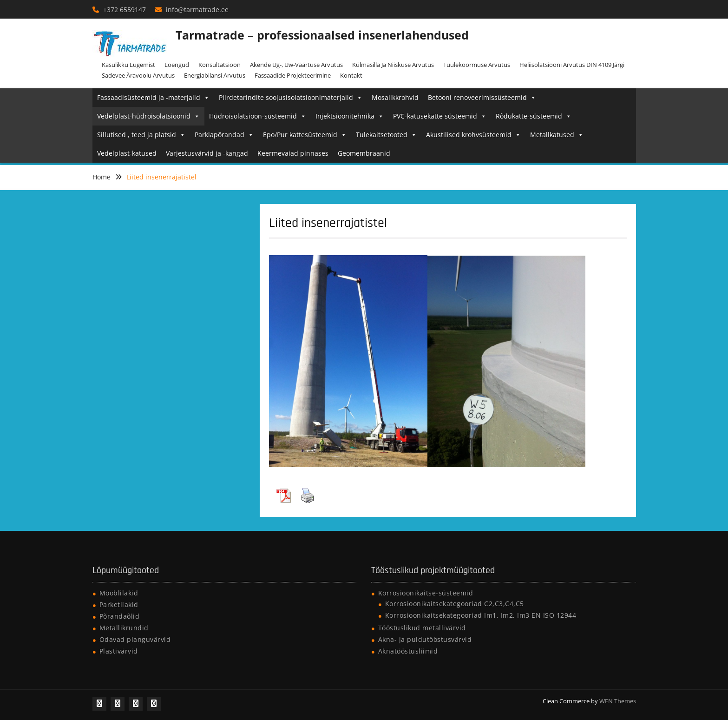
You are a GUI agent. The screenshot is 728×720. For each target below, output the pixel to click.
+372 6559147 (125, 10)
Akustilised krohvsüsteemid (473, 135)
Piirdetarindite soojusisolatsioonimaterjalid (291, 97)
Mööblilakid (119, 593)
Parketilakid (119, 604)
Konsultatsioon (220, 65)
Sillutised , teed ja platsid (141, 135)
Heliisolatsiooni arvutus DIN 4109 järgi (572, 65)
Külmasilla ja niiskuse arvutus (393, 65)
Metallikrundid (124, 628)
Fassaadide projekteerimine (293, 75)
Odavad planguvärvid (135, 639)
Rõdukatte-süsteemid (534, 116)
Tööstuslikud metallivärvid (422, 628)
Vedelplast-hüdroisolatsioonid (148, 116)
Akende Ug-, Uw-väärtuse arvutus (296, 65)
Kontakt (351, 75)
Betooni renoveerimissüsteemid (482, 97)
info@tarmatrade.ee (197, 10)
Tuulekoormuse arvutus (477, 65)
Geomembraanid (364, 153)
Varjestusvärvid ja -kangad (207, 153)
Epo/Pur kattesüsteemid (305, 135)
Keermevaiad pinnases (293, 153)
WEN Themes (618, 701)
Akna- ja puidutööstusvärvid (425, 639)
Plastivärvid (119, 651)
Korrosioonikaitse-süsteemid (426, 593)
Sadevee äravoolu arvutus (138, 75)
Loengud (177, 65)
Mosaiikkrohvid (395, 97)
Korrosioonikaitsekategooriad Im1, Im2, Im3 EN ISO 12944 (481, 615)
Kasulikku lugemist (128, 65)
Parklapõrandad (224, 135)
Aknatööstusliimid (408, 651)
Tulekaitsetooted (386, 135)
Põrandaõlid (120, 616)
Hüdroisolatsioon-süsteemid (258, 116)
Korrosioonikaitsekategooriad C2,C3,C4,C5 (455, 604)
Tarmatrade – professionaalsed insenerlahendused (322, 35)
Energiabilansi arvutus (215, 75)
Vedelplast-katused (127, 153)
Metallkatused (557, 135)
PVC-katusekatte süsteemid (440, 116)
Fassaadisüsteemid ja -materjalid (153, 97)
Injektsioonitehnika (350, 116)
